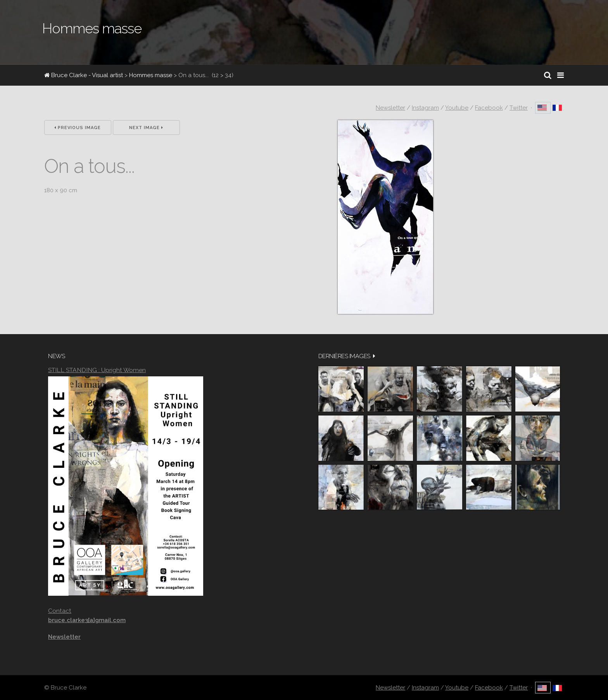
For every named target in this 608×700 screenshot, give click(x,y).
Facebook (489, 108)
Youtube (457, 108)
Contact (60, 611)
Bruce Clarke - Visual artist (84, 75)
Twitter (519, 108)
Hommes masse (151, 75)
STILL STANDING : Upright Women (97, 370)
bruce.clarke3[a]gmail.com (87, 620)
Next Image (146, 128)
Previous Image (78, 128)
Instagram (425, 108)
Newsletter (390, 108)
